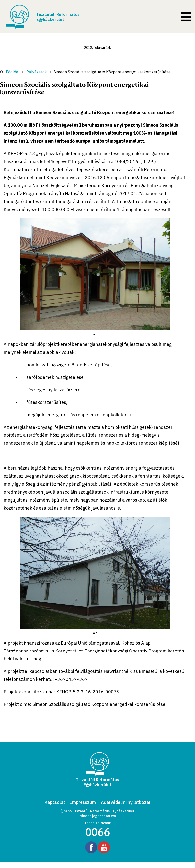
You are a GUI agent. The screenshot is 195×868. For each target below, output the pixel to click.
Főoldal (10, 72)
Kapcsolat (55, 802)
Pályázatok (37, 72)
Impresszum (83, 802)
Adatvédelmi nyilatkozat (126, 802)
